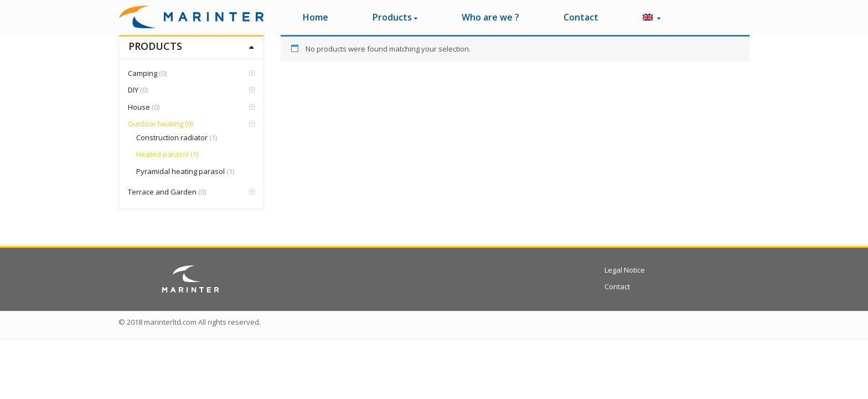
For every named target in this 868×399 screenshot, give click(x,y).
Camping (143, 73)
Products (395, 17)
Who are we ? (490, 17)
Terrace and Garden (162, 192)
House (139, 107)
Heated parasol (162, 154)
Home (316, 17)
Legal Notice (625, 270)
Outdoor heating (156, 124)
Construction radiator (172, 137)
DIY (133, 90)
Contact (581, 17)
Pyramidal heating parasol (180, 171)
